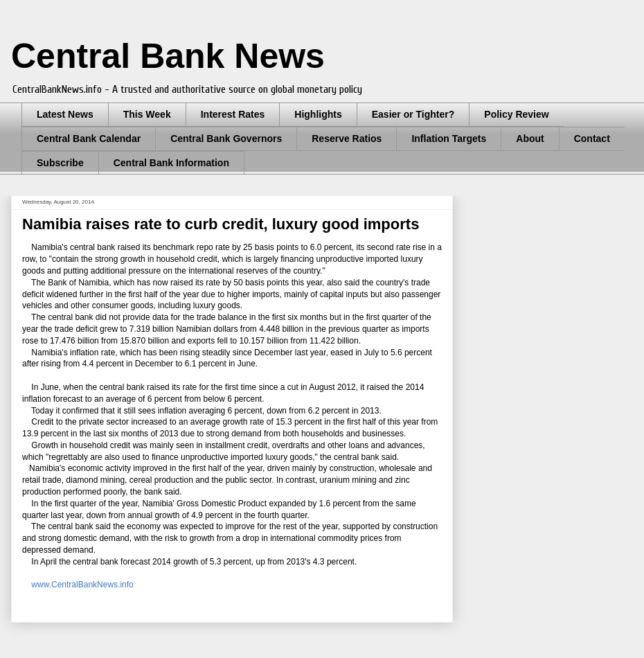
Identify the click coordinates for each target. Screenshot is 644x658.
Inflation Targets (449, 139)
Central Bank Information (171, 163)
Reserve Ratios (347, 139)
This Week (147, 114)
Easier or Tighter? (413, 114)
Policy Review (516, 114)
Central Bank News (168, 56)
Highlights (318, 114)
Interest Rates (233, 114)
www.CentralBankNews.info (82, 585)
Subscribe (60, 163)
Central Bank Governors (226, 139)
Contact (592, 139)
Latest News (65, 114)
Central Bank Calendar (89, 139)
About (530, 139)
